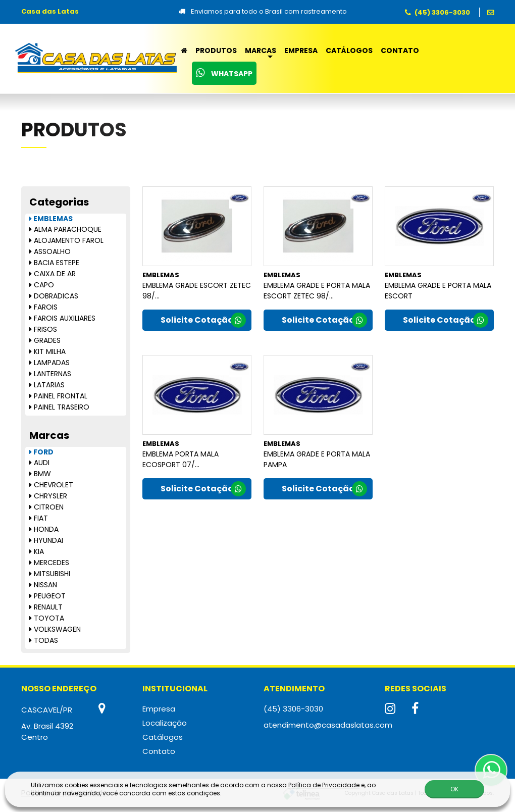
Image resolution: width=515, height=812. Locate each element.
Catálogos (349, 50)
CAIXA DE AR (53, 274)
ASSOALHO (50, 251)
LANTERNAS (50, 374)
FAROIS (43, 307)
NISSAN (43, 585)
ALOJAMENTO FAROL (66, 240)
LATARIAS (47, 385)
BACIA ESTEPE (54, 263)
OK (454, 789)
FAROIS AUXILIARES (62, 318)
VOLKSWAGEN (55, 629)
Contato (400, 50)
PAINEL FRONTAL (58, 396)
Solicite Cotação (203, 321)
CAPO (42, 285)
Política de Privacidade (324, 785)
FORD (41, 452)
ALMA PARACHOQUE (65, 229)
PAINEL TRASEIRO (59, 407)
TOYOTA (47, 618)
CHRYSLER (48, 496)
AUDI (39, 463)
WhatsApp (224, 73)
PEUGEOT (47, 596)
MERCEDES (49, 563)
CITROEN (46, 507)
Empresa (301, 50)
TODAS (44, 640)
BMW (40, 474)
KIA (37, 551)
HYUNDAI (46, 540)
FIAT (39, 518)
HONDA (44, 529)
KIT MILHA (47, 351)
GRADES (45, 340)
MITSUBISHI (50, 574)
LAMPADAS (49, 363)
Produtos (216, 50)
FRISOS (43, 329)
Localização (165, 723)
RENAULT (46, 607)
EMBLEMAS (51, 219)
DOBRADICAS (54, 296)
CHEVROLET (51, 485)
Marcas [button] (261, 50)
